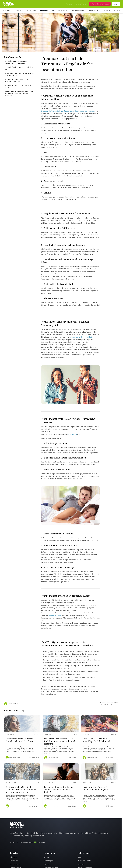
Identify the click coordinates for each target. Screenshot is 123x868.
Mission (47, 857)
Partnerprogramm (84, 861)
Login (116, 4)
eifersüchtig (73, 434)
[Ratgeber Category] (18, 11)
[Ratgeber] (7, 11)
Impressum (82, 864)
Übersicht (14, 857)
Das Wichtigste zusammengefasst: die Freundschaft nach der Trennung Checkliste (19, 94)
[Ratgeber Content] (22, 738)
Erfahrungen (48, 861)
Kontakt (81, 857)
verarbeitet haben (55, 615)
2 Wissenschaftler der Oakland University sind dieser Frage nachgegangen (68, 111)
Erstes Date (14, 861)
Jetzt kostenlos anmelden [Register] (100, 4)
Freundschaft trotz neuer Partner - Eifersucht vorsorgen (18, 80)
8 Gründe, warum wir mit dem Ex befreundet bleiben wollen (17, 62)
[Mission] (81, 4)
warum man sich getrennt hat (81, 337)
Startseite (69, 4)
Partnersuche (15, 864)
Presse (46, 864)
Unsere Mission (81, 4)
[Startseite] (8, 4)
